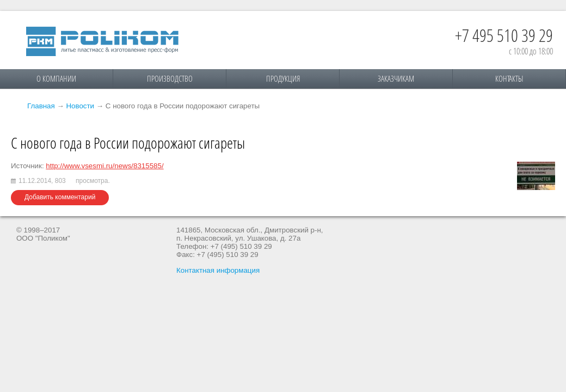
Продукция (283, 78)
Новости (80, 106)
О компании (56, 78)
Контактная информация (218, 270)
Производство (170, 78)
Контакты (509, 78)
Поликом (102, 41)
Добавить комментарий (60, 197)
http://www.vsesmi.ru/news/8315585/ (104, 166)
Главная (41, 106)
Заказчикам (396, 78)
